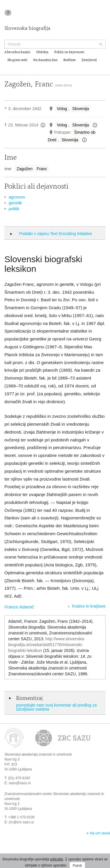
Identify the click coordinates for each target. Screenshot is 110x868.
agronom (17, 197)
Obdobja (42, 52)
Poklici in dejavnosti (69, 52)
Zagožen (24, 169)
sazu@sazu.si (20, 783)
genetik (15, 203)
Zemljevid (89, 60)
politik (14, 209)
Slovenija (81, 109)
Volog (62, 109)
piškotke (57, 859)
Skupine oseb (17, 60)
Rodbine (70, 60)
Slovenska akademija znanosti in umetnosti (38, 754)
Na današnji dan (45, 60)
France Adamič (19, 607)
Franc (42, 169)
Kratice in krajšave (89, 606)
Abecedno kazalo (17, 52)
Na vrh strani (100, 833)
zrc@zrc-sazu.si (21, 822)
